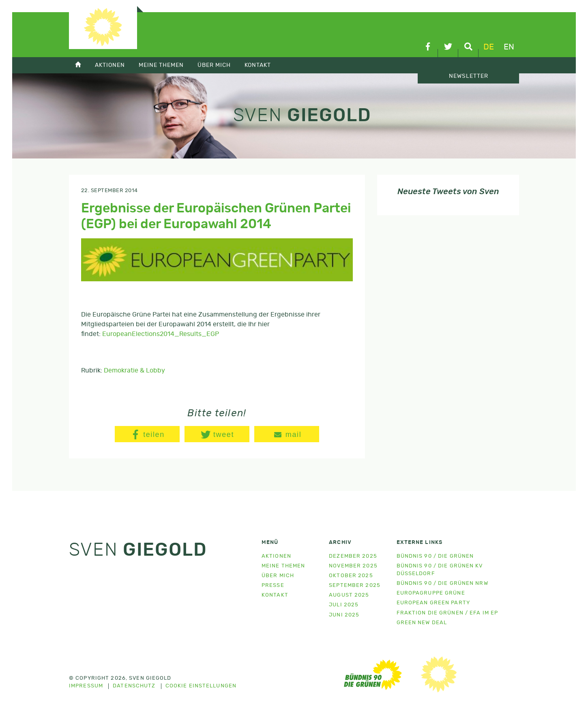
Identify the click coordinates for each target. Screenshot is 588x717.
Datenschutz (134, 686)
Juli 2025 (344, 605)
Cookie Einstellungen (201, 686)
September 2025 (355, 585)
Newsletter (469, 76)
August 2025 (349, 595)
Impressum (86, 686)
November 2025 (353, 566)
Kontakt (258, 65)
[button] (147, 434)
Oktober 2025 (351, 576)
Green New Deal (422, 623)
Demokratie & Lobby (134, 370)
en (509, 47)
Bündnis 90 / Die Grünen (435, 556)
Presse (273, 585)
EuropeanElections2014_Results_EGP (161, 334)
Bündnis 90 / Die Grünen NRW (442, 583)
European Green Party (433, 603)
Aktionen (110, 65)
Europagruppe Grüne (431, 593)
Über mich (214, 65)
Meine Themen (161, 65)
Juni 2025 (344, 615)
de (489, 47)
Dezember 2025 (353, 556)
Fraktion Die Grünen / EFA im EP (447, 613)
